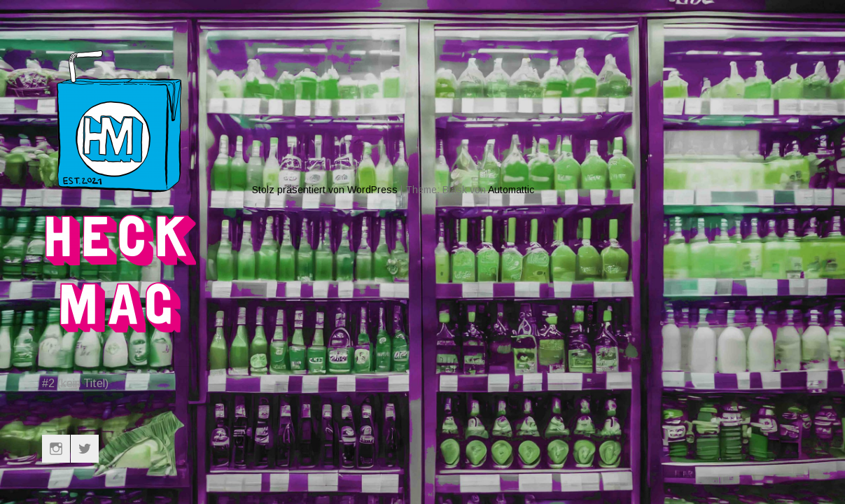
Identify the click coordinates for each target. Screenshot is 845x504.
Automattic (511, 139)
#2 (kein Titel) (75, 383)
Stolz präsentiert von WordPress (325, 139)
